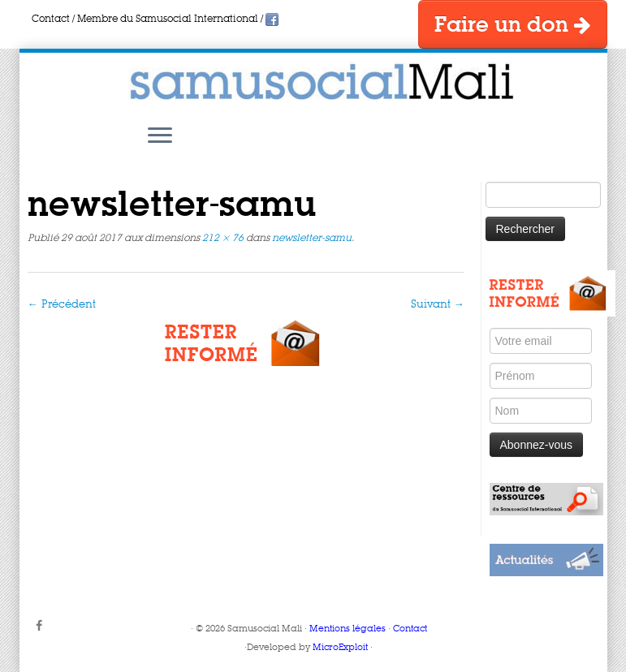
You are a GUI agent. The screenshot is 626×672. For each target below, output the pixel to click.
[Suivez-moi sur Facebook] (44, 627)
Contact (51, 19)
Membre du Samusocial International (168, 19)
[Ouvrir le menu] (160, 136)
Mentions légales (348, 629)
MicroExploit (340, 648)
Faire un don (513, 25)
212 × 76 (222, 239)
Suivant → (438, 305)
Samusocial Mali (265, 629)
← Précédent (62, 305)
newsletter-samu (311, 239)
